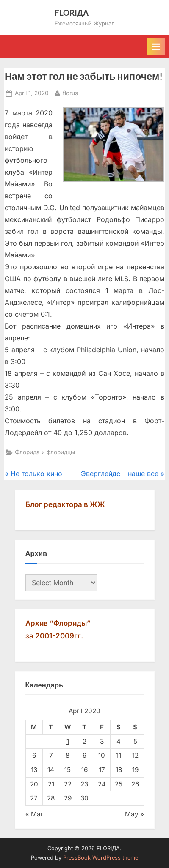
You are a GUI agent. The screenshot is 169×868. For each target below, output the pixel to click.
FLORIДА (72, 12)
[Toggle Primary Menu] (156, 47)
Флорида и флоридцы (45, 452)
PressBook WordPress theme (101, 858)
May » (134, 814)
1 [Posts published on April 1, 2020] (68, 741)
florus (70, 92)
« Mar (34, 814)
